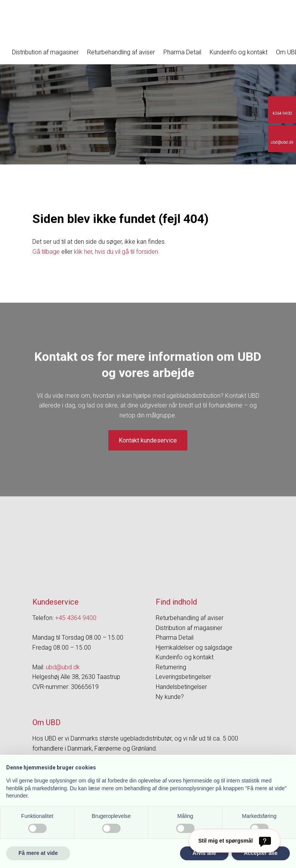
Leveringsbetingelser (183, 677)
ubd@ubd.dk (63, 667)
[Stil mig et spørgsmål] (235, 841)
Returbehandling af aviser (121, 52)
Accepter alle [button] (261, 853)
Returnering (171, 667)
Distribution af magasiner (45, 52)
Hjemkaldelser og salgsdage (194, 648)
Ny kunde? (170, 697)
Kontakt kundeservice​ (148, 440)
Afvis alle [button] (204, 853)
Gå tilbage (46, 252)
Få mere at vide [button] (38, 853)
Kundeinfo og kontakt (239, 52)
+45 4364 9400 (76, 618)
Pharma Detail (182, 52)
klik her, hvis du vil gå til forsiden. (117, 252)
